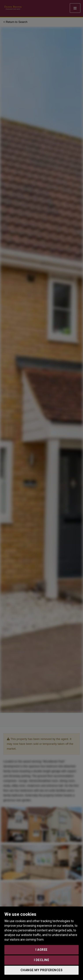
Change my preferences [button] (42, 970)
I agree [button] (41, 950)
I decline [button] (42, 960)
